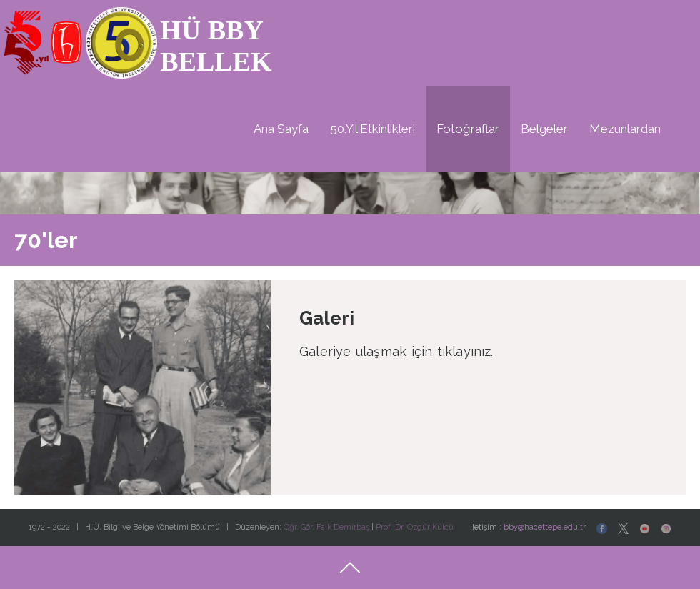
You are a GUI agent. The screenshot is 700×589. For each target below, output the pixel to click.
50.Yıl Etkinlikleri (372, 129)
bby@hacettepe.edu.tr (545, 527)
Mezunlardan (625, 129)
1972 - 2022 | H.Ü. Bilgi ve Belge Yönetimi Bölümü (125, 527)
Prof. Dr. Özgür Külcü (415, 527)
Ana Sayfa (281, 129)
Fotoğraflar (468, 129)
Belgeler (544, 129)
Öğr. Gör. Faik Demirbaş (326, 527)
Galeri (327, 318)
